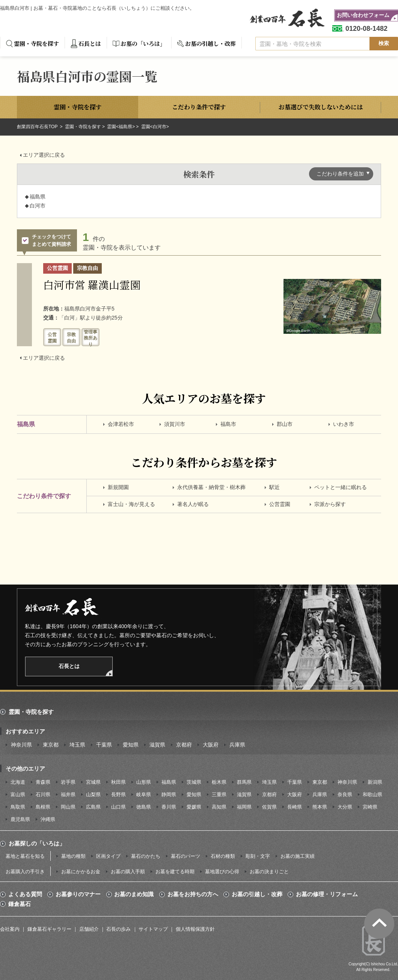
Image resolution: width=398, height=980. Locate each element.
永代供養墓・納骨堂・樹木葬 (211, 487)
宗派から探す (330, 504)
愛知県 (131, 745)
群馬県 (244, 782)
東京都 (51, 745)
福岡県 (244, 807)
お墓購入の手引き (25, 872)
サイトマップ (153, 929)
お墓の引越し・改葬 (210, 43)
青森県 (43, 782)
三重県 (219, 794)
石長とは (90, 43)
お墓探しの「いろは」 (37, 843)
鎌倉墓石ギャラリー (49, 929)
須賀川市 (175, 424)
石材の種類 (223, 856)
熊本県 (320, 807)
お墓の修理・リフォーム (327, 894)
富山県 (18, 794)
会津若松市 (121, 424)
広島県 (93, 807)
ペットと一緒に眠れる (341, 487)
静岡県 (169, 794)
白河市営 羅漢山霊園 (92, 285)
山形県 (144, 782)
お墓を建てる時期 (175, 872)
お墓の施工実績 (298, 856)
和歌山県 (372, 794)
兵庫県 (237, 745)
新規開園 (118, 487)
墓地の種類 (73, 856)
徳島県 (144, 807)
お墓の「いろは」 (143, 43)
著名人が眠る (193, 504)
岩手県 (68, 782)
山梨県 (93, 794)
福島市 (228, 424)
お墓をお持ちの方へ (193, 894)
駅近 (274, 487)
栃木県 (219, 782)
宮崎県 (370, 807)
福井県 (68, 794)
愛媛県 (194, 807)
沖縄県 (48, 819)
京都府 (184, 745)
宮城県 (93, 782)
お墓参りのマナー (78, 894)
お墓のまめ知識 (134, 894)
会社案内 (10, 929)
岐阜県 (144, 794)
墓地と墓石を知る (25, 856)
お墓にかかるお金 (81, 872)
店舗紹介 (89, 929)
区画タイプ (108, 856)
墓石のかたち (146, 856)
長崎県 (295, 807)
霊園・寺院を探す (36, 43)
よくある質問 (25, 894)
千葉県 (104, 745)
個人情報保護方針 (195, 929)
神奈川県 (21, 745)
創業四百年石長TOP (38, 127)
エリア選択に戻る (44, 155)
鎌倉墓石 (20, 904)
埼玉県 (77, 745)
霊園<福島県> (121, 127)
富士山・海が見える (131, 504)
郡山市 (285, 424)
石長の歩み (118, 929)
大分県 (345, 807)
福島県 (169, 782)
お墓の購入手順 (128, 872)
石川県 (43, 794)
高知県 (219, 807)
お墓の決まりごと (269, 872)
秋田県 (118, 782)
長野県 (118, 794)
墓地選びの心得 (222, 872)
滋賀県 (157, 745)
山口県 (118, 807)
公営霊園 (280, 504)
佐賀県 (269, 807)
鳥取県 (18, 807)
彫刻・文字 (258, 856)
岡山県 (68, 807)
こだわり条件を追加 (340, 174)
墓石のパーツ (185, 856)
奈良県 (345, 794)
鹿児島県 (20, 819)
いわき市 (344, 424)
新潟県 (375, 782)
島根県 (43, 807)
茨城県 (194, 782)
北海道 (18, 782)
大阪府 (211, 745)
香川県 (169, 807)
